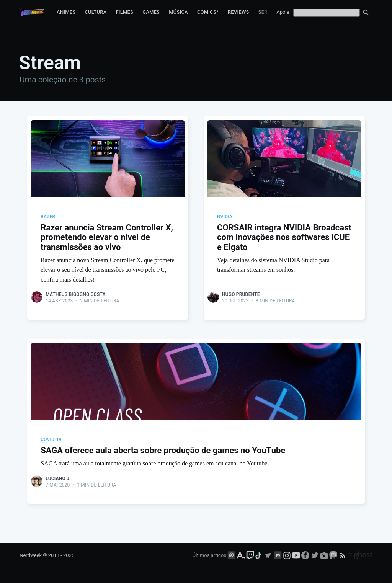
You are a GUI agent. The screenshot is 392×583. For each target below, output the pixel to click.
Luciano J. (58, 478)
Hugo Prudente (241, 294)
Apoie (283, 12)
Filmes (124, 12)
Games (151, 12)
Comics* (208, 12)
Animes (66, 12)
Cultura (96, 12)
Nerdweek (31, 555)
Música (178, 12)
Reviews (238, 12)
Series (267, 12)
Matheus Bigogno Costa (76, 294)
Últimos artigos (209, 555)
